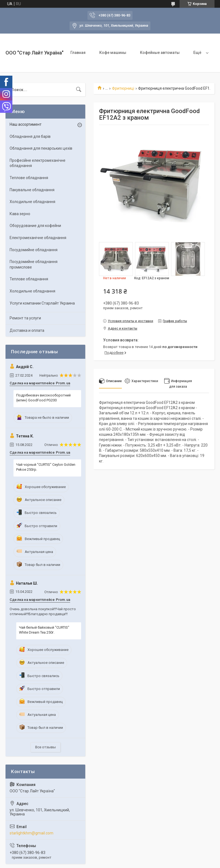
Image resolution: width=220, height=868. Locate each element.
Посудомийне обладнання (34, 250)
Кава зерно (20, 214)
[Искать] (79, 90)
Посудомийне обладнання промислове (34, 264)
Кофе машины (113, 53)
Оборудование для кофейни (35, 226)
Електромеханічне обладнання (38, 238)
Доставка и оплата (27, 330)
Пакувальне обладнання (32, 190)
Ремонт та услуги (25, 318)
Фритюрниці (123, 88)
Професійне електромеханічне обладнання (38, 163)
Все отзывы (46, 747)
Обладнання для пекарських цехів (41, 148)
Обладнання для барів (30, 136)
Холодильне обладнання (32, 202)
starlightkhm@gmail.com (31, 833)
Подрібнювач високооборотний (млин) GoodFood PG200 (43, 398)
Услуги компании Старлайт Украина (42, 303)
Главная (78, 53)
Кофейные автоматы (160, 53)
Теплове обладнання (29, 178)
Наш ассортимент (26, 124)
